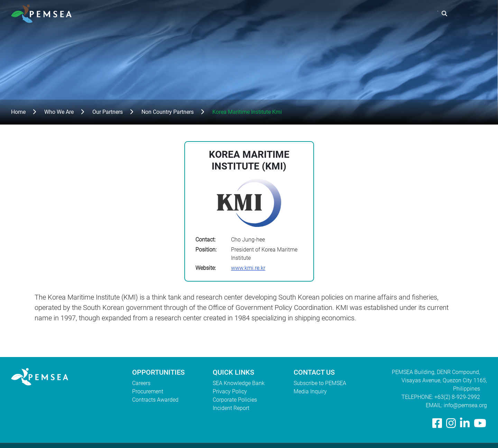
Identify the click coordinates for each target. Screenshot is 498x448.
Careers (141, 383)
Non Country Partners (168, 112)
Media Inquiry (310, 391)
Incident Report (231, 408)
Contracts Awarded (155, 400)
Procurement (148, 391)
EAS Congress (414, 14)
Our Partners (108, 112)
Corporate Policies (235, 400)
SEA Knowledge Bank (239, 383)
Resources (369, 14)
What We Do (327, 14)
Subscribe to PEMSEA (320, 383)
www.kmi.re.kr (248, 268)
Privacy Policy (230, 391)
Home (18, 112)
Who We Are (283, 14)
